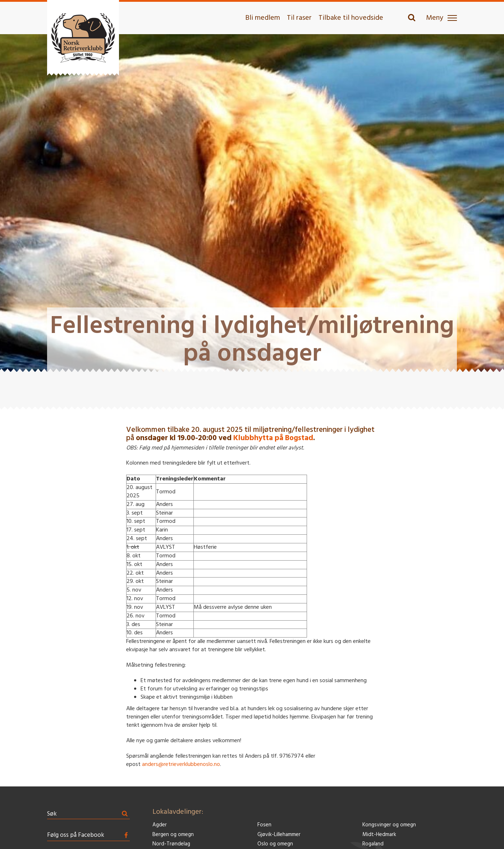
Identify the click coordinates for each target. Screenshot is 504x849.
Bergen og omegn (173, 835)
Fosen (264, 825)
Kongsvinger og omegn (389, 825)
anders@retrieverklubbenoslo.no (181, 764)
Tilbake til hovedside (351, 18)
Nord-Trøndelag (171, 844)
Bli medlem (263, 18)
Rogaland (373, 844)
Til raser (299, 18)
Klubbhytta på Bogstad (273, 438)
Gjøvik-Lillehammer (279, 835)
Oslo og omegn (275, 844)
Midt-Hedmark (379, 835)
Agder (160, 825)
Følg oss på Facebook (76, 835)
